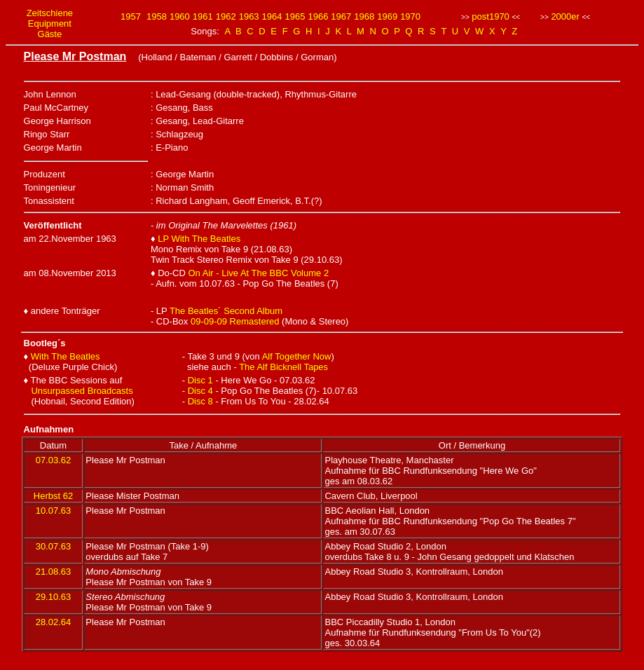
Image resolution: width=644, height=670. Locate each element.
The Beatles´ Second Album (226, 311)
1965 (295, 16)
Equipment (50, 23)
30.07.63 (54, 546)
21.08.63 (54, 572)
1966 (318, 16)
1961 (203, 16)
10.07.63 (54, 511)
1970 (410, 16)
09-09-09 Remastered (235, 321)
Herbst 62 (53, 496)
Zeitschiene (50, 13)
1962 (226, 16)
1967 (341, 16)
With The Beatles (66, 356)
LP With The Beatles (199, 239)
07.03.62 (54, 460)
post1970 (491, 16)
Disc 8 (200, 401)
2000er (565, 16)
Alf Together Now (297, 356)
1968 (364, 16)
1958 (157, 16)
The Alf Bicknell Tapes (283, 367)
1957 (131, 16)
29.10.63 (54, 597)
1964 (272, 16)
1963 (249, 16)
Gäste (50, 34)
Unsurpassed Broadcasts (82, 391)
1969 (387, 16)
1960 (180, 16)
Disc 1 (200, 380)
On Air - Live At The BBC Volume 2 (259, 273)
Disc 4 (200, 391)
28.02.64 (54, 622)
